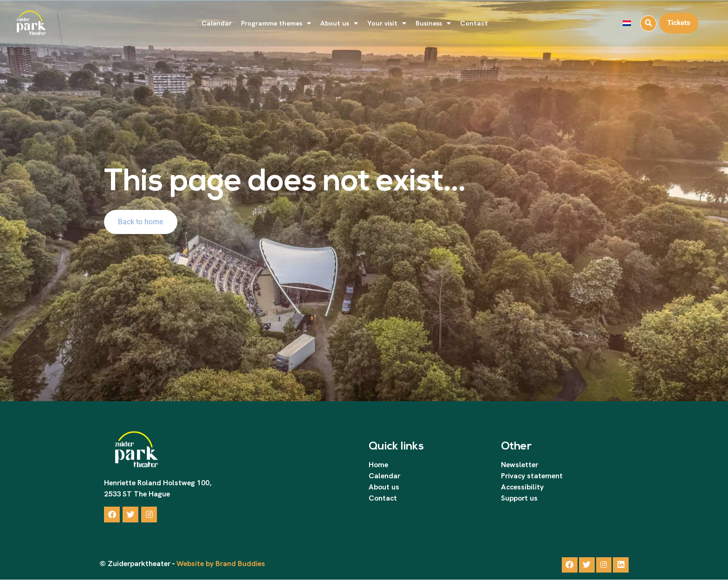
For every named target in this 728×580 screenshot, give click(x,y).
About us (339, 23)
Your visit (387, 23)
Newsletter (520, 465)
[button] (648, 23)
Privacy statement (532, 476)
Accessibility (522, 487)
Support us (519, 498)
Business (433, 23)
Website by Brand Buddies (220, 564)
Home (378, 465)
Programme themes (276, 23)
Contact (474, 23)
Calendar (217, 23)
